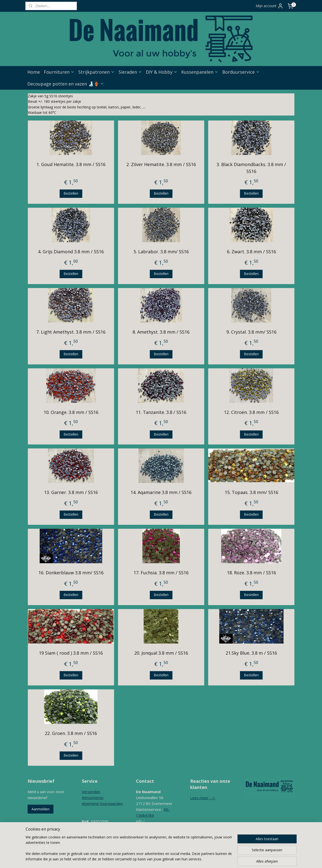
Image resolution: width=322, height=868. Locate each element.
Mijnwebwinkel (233, 859)
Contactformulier (150, 839)
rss (171, 859)
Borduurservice (241, 72)
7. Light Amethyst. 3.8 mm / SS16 (71, 332)
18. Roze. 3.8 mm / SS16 (251, 573)
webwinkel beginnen (190, 859)
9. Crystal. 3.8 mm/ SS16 (251, 332)
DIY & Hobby (162, 72)
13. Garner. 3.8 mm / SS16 (71, 492)
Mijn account (270, 6)
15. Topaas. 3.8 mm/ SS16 (251, 492)
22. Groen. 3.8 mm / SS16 (71, 733)
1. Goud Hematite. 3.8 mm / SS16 (71, 164)
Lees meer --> (203, 798)
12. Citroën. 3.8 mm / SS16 (251, 412)
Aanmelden (41, 809)
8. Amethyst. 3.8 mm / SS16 (161, 332)
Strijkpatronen (96, 72)
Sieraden (130, 72)
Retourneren (93, 798)
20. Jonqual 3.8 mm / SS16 (161, 653)
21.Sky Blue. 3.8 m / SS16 (251, 653)
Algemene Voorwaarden (102, 803)
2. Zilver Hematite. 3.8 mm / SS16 (161, 164)
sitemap (161, 859)
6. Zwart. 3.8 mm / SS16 (251, 252)
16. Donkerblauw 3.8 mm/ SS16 (71, 573)
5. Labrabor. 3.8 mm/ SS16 (161, 252)
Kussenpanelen (200, 72)
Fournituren (59, 72)
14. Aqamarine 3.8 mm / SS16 (161, 492)
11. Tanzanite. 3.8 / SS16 (161, 412)
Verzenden (91, 792)
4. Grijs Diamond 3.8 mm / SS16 (71, 252)
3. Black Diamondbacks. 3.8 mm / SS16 (251, 168)
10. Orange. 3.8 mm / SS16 (71, 412)
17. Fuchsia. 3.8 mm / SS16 (161, 573)
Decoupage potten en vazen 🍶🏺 (66, 84)
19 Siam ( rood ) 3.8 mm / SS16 (71, 653)
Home (34, 72)
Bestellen (71, 193)
